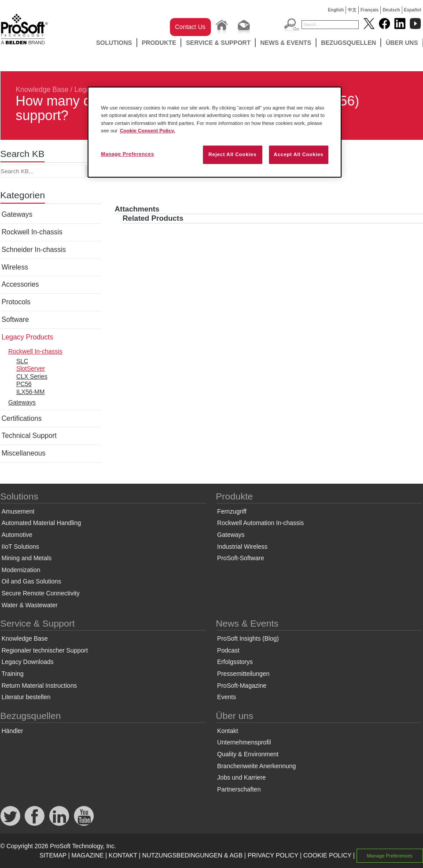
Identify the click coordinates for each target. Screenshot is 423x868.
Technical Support (29, 436)
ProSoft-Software (241, 558)
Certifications (22, 418)
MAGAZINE (87, 855)
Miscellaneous (24, 453)
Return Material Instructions (39, 686)
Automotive (17, 535)
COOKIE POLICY (327, 855)
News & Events (286, 43)
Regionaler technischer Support (45, 650)
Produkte (159, 43)
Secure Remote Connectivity (41, 593)
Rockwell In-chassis (32, 232)
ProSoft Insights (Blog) (248, 638)
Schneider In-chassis (34, 250)
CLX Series (32, 376)
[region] (215, 132)
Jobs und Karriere (241, 777)
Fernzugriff (232, 511)
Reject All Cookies (232, 154)
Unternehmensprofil (244, 742)
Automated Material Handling (42, 523)
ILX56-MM (31, 392)
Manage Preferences (390, 856)
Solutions (114, 43)
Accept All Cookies (299, 154)
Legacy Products (28, 337)
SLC (22, 361)
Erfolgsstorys (235, 662)
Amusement (18, 511)
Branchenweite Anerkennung (256, 766)
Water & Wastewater (30, 605)
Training (13, 674)
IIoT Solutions (20, 547)
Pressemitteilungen (243, 674)
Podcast (228, 650)
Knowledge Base (42, 89)
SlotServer (31, 368)
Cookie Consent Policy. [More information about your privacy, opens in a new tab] (147, 131)
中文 (352, 10)
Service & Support (218, 43)
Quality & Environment (248, 754)
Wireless (15, 267)
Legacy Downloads (28, 662)
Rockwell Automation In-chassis (260, 523)
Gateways (17, 214)
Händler (13, 731)
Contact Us (190, 27)
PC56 (24, 384)
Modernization (21, 570)
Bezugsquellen (348, 43)
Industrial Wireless (242, 547)
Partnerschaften (239, 789)
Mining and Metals (27, 558)
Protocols (16, 302)
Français (370, 10)
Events (226, 697)
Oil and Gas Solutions (31, 581)
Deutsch (391, 10)
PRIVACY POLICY (273, 855)
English (336, 10)
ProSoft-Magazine (242, 686)
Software (15, 319)
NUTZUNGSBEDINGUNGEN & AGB (192, 855)
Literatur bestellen (26, 697)
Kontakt (227, 731)
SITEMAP (53, 855)
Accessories (20, 284)
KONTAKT (123, 855)
